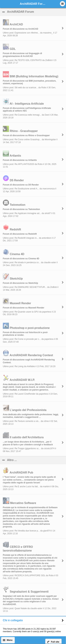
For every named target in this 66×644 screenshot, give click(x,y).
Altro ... (29, 460)
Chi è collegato (13, 620)
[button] (62, 4)
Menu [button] (10, 640)
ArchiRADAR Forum (37, 12)
